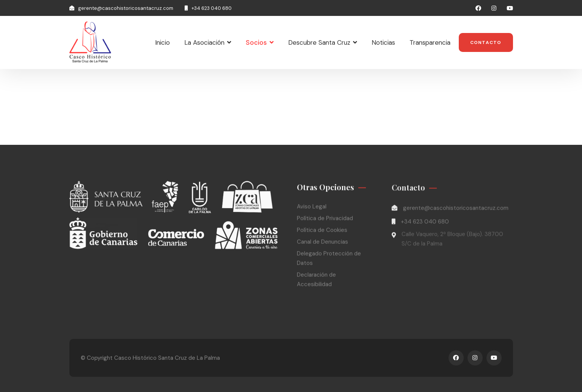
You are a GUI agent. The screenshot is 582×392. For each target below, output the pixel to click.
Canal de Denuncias (322, 243)
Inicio (162, 42)
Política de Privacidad (325, 219)
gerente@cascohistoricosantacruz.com (126, 8)
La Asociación (204, 42)
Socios (256, 42)
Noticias (383, 42)
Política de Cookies (322, 231)
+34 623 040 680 (212, 8)
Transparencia (430, 42)
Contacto (486, 42)
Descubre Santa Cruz (319, 42)
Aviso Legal (312, 207)
